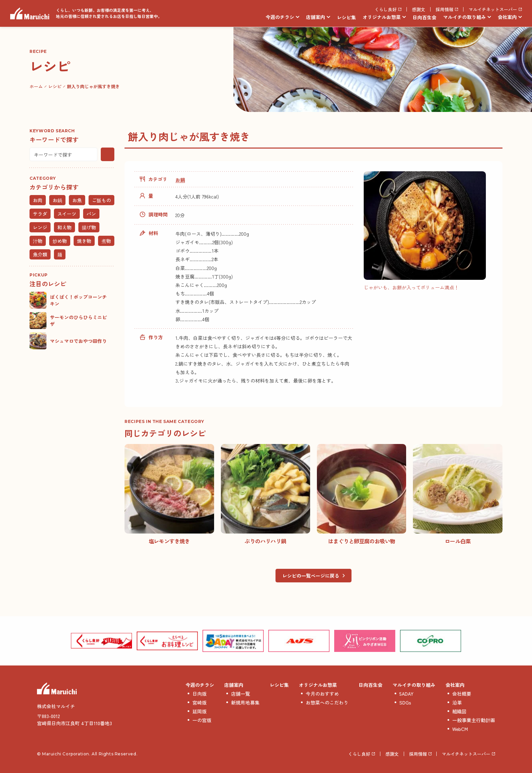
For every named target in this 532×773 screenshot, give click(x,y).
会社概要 (462, 694)
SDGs (405, 702)
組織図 (459, 711)
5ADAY (406, 694)
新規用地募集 (245, 702)
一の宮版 (202, 720)
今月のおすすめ (322, 694)
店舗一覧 (241, 694)
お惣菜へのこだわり (327, 702)
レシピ (55, 86)
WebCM (460, 729)
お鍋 (180, 180)
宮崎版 (199, 702)
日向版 (199, 694)
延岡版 (199, 711)
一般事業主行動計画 (474, 720)
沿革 (457, 702)
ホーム (36, 86)
